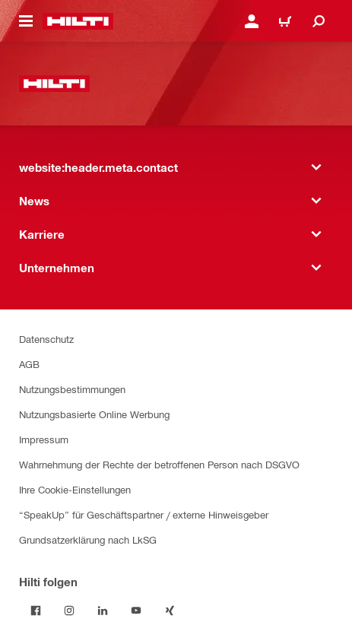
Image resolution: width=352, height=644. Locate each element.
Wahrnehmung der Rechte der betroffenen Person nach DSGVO (159, 464)
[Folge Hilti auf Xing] (170, 611)
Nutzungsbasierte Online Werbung (94, 414)
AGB (29, 364)
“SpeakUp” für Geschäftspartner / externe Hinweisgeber (144, 514)
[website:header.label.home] (78, 21)
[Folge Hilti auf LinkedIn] (103, 611)
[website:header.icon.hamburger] (26, 21)
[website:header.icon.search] (319, 21)
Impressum (44, 439)
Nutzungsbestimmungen (72, 389)
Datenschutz (46, 339)
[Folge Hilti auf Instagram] (69, 611)
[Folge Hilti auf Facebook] (36, 611)
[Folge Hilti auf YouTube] (136, 611)
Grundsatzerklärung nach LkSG (88, 539)
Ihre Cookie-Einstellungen (75, 489)
